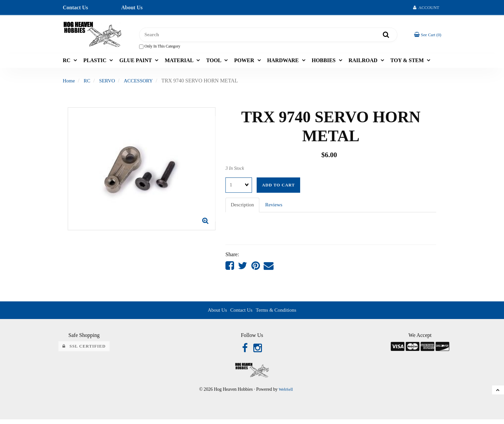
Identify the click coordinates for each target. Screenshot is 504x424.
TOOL (214, 63)
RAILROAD (364, 63)
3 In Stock (235, 171)
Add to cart (278, 187)
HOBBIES (324, 63)
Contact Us (75, 7)
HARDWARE (284, 63)
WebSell (286, 394)
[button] (427, 36)
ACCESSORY (141, 83)
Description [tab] (243, 207)
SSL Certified (84, 350)
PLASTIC (95, 63)
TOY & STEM (408, 63)
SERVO (109, 83)
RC (67, 63)
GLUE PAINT (136, 63)
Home (69, 83)
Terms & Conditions (277, 313)
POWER (245, 63)
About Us (132, 7)
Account (426, 7)
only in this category (160, 48)
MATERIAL (180, 63)
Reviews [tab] (276, 207)
